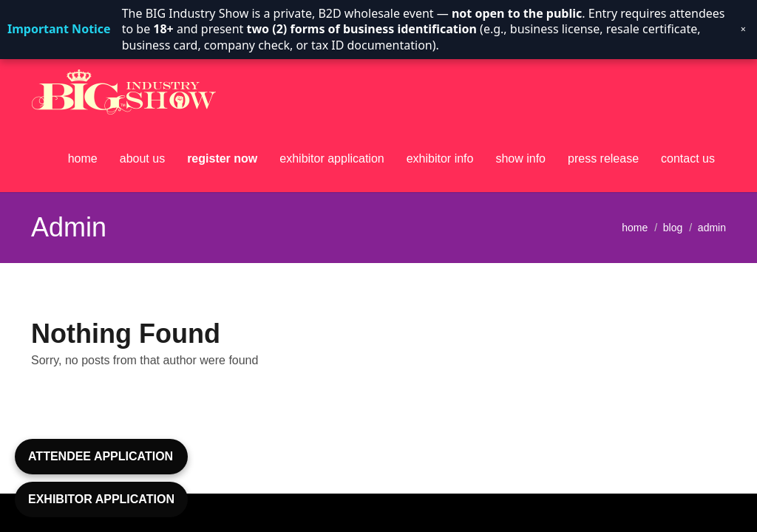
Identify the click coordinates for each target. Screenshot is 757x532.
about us (142, 158)
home (83, 158)
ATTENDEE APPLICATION (101, 456)
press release (603, 158)
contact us (688, 158)
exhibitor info (440, 158)
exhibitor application (332, 158)
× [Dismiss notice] (743, 29)
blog (673, 227)
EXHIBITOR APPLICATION (101, 499)
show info (520, 158)
